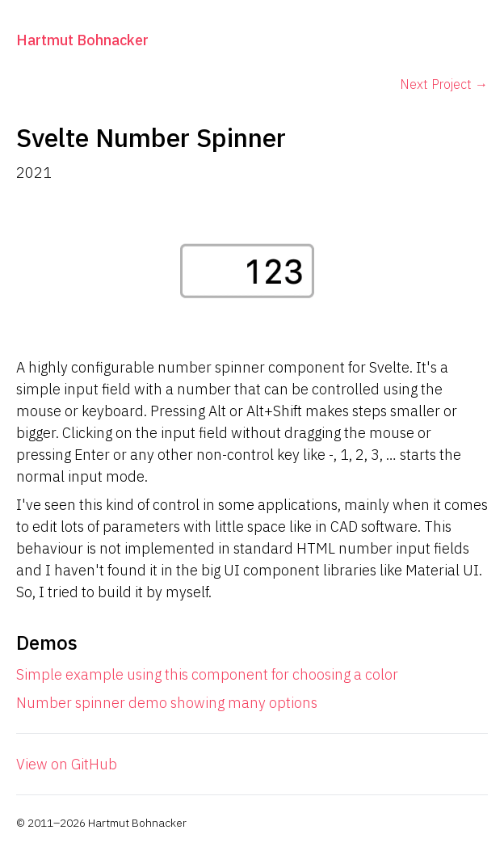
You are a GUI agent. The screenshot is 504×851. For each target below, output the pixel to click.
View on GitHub (67, 764)
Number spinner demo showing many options (167, 703)
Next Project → (444, 84)
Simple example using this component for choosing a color (207, 674)
